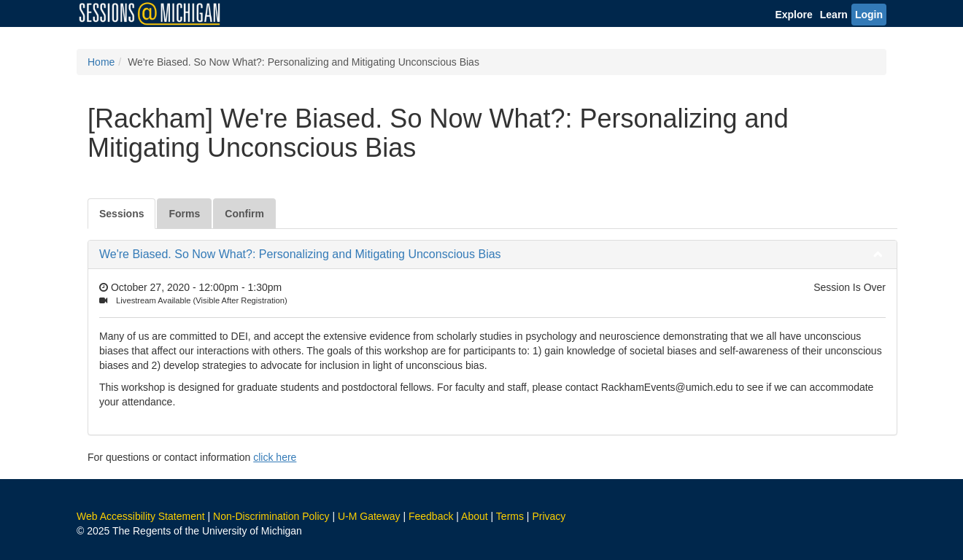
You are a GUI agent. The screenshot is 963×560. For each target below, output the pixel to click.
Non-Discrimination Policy (271, 516)
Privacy (549, 516)
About (475, 516)
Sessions (121, 214)
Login (869, 15)
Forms (184, 214)
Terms (510, 516)
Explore (793, 15)
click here (275, 457)
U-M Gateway (369, 516)
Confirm (244, 214)
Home (101, 62)
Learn (834, 15)
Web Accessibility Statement (141, 516)
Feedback (431, 516)
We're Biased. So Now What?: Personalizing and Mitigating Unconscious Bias (300, 254)
